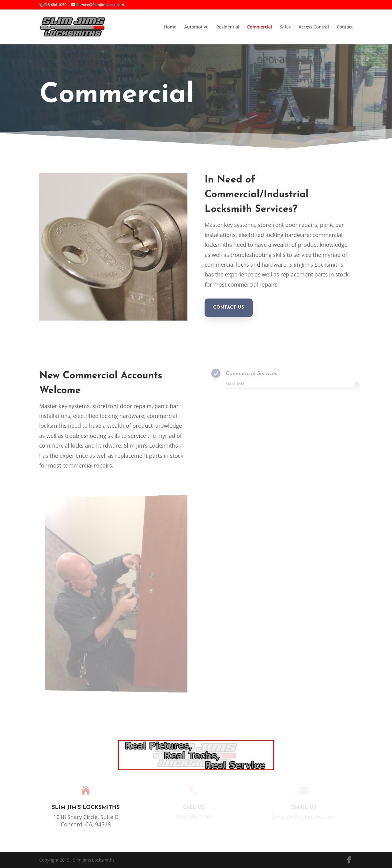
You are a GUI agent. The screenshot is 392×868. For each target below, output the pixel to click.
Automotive (196, 27)
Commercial (260, 27)
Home (170, 27)
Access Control (314, 27)
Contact (345, 27)
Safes (285, 27)
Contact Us (229, 308)
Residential (228, 27)
